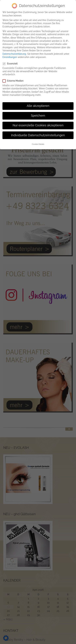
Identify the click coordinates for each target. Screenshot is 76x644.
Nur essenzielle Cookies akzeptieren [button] (38, 122)
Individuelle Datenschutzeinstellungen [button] (38, 132)
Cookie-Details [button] (38, 141)
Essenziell (11, 61)
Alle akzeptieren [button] (38, 103)
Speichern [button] (38, 113)
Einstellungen (10, 54)
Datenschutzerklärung (14, 51)
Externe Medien (14, 78)
